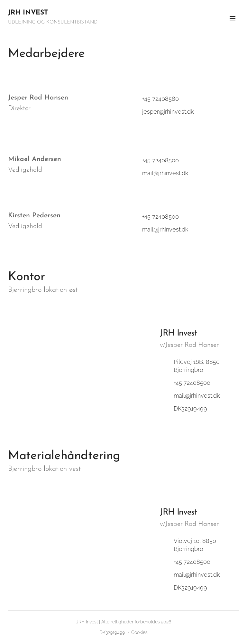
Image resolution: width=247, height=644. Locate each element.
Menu (233, 19)
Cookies (139, 632)
